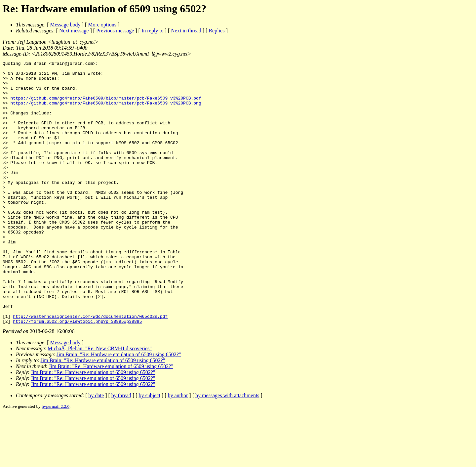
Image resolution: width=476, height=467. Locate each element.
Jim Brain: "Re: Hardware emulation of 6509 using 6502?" (119, 407)
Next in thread (186, 31)
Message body (65, 25)
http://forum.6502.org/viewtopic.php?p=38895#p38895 (77, 374)
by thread (121, 448)
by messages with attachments (227, 448)
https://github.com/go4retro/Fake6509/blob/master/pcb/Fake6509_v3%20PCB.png (106, 112)
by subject (150, 448)
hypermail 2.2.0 (56, 459)
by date (96, 448)
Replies (217, 31)
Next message (74, 31)
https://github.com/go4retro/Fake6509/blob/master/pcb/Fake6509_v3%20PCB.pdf (106, 106)
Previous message (115, 31)
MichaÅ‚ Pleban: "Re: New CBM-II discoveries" (100, 401)
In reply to (153, 31)
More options (102, 25)
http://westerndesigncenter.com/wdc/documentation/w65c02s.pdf (90, 368)
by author (178, 448)
